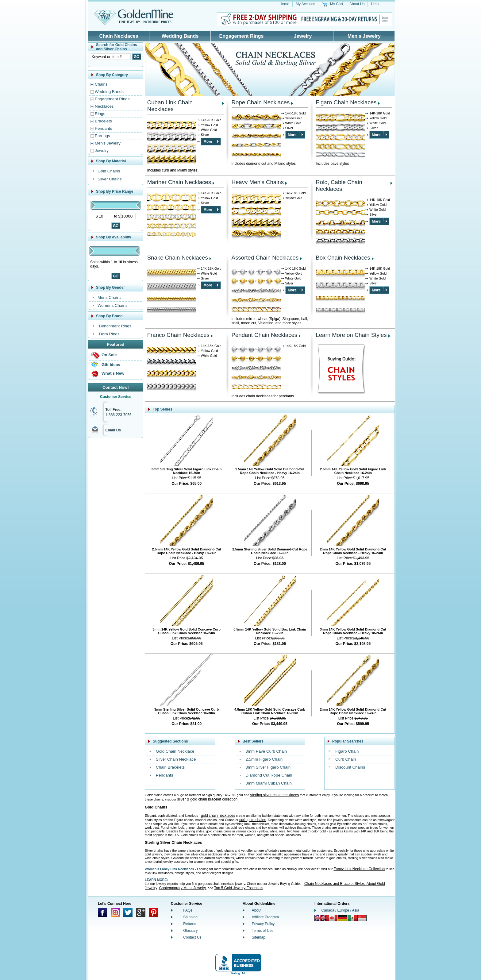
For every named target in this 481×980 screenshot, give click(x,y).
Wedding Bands (180, 36)
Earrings (102, 136)
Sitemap (259, 937)
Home (284, 4)
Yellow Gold (210, 125)
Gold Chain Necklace (175, 751)
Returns (190, 924)
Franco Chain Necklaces (178, 335)
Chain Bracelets (170, 767)
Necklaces (104, 106)
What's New (113, 373)
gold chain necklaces (218, 816)
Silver (205, 135)
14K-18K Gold (211, 120)
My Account (305, 4)
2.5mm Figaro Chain (264, 759)
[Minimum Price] (106, 216)
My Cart (337, 4)
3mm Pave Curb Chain (266, 751)
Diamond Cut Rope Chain (269, 775)
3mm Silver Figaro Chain (268, 767)
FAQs (188, 910)
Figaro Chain (347, 751)
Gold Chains (109, 171)
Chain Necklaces (119, 36)
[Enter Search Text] (111, 57)
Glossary (190, 931)
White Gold (209, 130)
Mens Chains (110, 297)
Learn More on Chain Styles (351, 335)
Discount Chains (350, 767)
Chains (101, 84)
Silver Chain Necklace (176, 759)
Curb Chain (346, 759)
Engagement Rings (242, 36)
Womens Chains (113, 305)
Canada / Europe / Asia (340, 910)
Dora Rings (109, 334)
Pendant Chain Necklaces (265, 335)
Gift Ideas (111, 365)
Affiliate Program (265, 917)
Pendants (103, 128)
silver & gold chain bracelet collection (207, 799)
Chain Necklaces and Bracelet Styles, (335, 884)
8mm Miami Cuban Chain (269, 783)
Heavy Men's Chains (258, 182)
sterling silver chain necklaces (275, 795)
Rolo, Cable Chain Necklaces (339, 185)
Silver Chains (110, 179)
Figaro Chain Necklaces (346, 102)
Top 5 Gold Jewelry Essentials (239, 888)
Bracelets (103, 121)
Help (375, 4)
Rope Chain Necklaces (261, 102)
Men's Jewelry (364, 36)
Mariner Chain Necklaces (179, 182)
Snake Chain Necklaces (178, 258)
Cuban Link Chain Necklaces (170, 106)
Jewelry (303, 36)
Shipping (190, 917)
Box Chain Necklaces (343, 258)
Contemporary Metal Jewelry (183, 888)
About (257, 910)
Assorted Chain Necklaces (265, 258)
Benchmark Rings (115, 326)
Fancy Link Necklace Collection (359, 869)
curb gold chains (253, 820)
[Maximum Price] (128, 216)
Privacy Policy (263, 924)
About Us (357, 4)
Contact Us (192, 937)
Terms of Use (263, 931)
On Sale (109, 355)
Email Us (113, 430)
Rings (100, 114)
